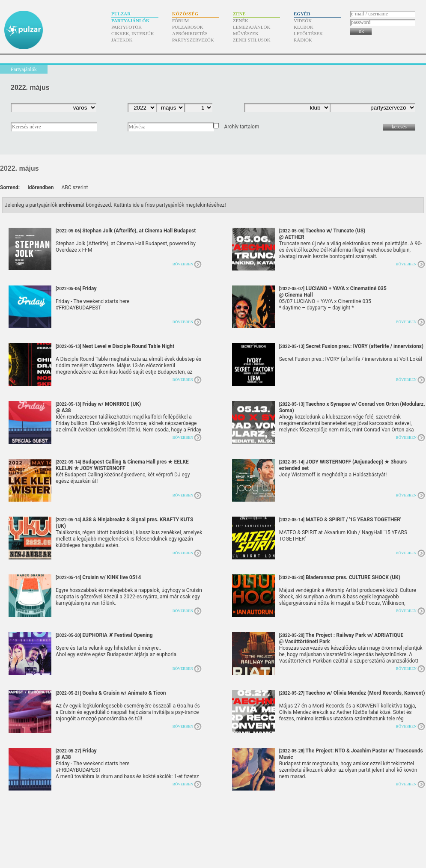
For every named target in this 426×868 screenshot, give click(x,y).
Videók (303, 21)
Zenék (241, 21)
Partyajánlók (130, 21)
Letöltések (308, 33)
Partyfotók (127, 27)
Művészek (246, 33)
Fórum (180, 21)
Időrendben (40, 187)
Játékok (122, 40)
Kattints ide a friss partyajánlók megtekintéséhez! (170, 205)
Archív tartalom (241, 127)
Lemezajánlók (252, 27)
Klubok (304, 27)
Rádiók (303, 40)
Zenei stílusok (252, 40)
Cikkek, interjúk (133, 33)
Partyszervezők (193, 40)
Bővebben (183, 264)
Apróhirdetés (190, 33)
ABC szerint (74, 187)
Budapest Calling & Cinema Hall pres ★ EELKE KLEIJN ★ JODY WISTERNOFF (122, 468)
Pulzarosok (188, 27)
